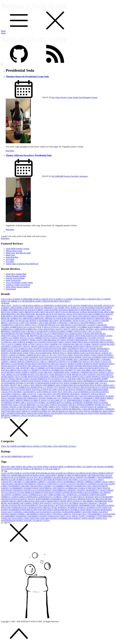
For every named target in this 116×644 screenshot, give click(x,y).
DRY (40, 301)
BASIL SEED (46, 475)
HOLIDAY (50, 493)
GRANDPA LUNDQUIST (12, 346)
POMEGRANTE (36, 508)
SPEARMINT (33, 514)
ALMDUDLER (61, 306)
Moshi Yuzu (10, 255)
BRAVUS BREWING (100, 316)
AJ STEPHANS (48, 306)
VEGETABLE (18, 518)
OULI (18, 377)
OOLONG (84, 503)
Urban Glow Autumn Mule (16, 274)
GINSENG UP (56, 344)
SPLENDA (58, 514)
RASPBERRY (15, 510)
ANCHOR (98, 306)
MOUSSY (11, 368)
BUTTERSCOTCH (61, 480)
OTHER (14, 446)
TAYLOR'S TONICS (49, 405)
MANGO (15, 499)
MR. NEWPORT (23, 368)
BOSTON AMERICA (28, 316)
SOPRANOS (33, 398)
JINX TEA (62, 355)
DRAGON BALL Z (48, 336)
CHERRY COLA (101, 482)
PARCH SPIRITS (73, 377)
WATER (38, 446)
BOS (16, 316)
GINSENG (72, 490)
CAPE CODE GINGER (47, 323)
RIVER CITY (53, 387)
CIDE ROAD (66, 325)
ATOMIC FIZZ (64, 308)
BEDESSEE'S (75, 310)
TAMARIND (21, 516)
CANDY (100, 480)
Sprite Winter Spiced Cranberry (18, 287)
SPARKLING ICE (54, 398)
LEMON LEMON (17, 362)
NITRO (36, 503)
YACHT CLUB (35, 415)
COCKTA (55, 327)
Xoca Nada (10, 259)
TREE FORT (43, 407)
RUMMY (19, 392)
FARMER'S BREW (67, 338)
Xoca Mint (10, 262)
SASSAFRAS (46, 512)
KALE (41, 495)
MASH (4, 366)
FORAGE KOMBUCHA (28, 342)
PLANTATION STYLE (58, 379)
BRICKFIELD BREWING (34, 318)
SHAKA (102, 394)
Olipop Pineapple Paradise (16, 276)
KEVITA (59, 357)
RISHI (34, 387)
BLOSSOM (41, 314)
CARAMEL (18, 482)
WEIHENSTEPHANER (17, 413)
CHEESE (80, 482)
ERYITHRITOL (46, 488)
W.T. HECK (53, 411)
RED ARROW (37, 385)
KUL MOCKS (31, 359)
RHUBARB (59, 510)
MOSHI (79, 366)
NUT (67, 503)
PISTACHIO (7, 508)
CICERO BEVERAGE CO (49, 325)
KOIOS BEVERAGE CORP (13, 359)
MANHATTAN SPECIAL (49, 364)
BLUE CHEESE (77, 477)
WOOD (20, 521)
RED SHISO (49, 510)
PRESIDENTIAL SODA (74, 381)
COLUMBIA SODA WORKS (89, 327)
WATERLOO (97, 411)
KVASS (73, 446)
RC (105, 383)
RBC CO (99, 383)
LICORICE (58, 497)
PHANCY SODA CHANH (27, 379)
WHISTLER (32, 413)
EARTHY (5, 488)
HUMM (13, 353)
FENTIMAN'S (7, 340)
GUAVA (21, 493)
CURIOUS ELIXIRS (57, 331)
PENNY (5, 379)
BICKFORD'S (94, 312)
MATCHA (73, 499)
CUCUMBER (58, 486)
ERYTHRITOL (60, 488)
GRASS (103, 490)
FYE (3, 344)
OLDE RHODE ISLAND (77, 375)
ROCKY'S (97, 387)
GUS (16, 349)
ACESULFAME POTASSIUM (35, 473)
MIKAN (13, 501)
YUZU (46, 521)
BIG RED (21, 314)
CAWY (100, 323)
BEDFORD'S (87, 310)
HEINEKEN (74, 349)
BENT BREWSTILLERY (30, 312)
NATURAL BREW (9, 370)
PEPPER (75, 505)
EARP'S (5, 338)
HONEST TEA (61, 351)
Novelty (64, 97)
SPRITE (20, 400)
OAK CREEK (7, 375)
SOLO (4, 398)
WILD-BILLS (82, 413)
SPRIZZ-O (28, 400)
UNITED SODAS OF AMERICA (94, 407)
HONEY (60, 493)
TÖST (108, 405)
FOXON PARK (71, 342)
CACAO (83, 480)
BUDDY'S (34, 321)
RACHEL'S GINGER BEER (38, 383)
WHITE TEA (101, 518)
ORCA (39, 299)
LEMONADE (32, 497)
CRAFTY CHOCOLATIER (74, 329)
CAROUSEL (63, 323)
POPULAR (6, 381)
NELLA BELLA (24, 370)
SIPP (59, 396)
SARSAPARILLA (32, 512)
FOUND (43, 342)
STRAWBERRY (95, 514)
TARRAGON (54, 516)
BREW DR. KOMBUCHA (12, 318)
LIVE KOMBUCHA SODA (78, 362)
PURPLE (82, 508)
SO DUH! (110, 396)
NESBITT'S (37, 370)
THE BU (72, 405)
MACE (82, 497)
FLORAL (83, 488)
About (3, 33)
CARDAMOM (31, 482)
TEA (56, 446)
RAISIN (5, 510)
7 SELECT (16, 306)
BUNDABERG (67, 321)
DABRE (70, 331)
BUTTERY (74, 480)
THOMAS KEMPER (85, 405)
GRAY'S (27, 346)
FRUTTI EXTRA (107, 342)
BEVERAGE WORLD (79, 312)
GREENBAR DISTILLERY (74, 346)
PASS (30, 456)
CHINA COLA (31, 325)
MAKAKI (90, 497)
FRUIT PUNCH (103, 488)
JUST (42, 357)
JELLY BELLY (43, 355)
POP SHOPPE (96, 379)
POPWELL (16, 381)
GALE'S (10, 344)
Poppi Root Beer (12, 257)
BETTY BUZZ (62, 312)
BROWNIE (100, 318)
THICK (75, 516)
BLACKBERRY (46, 477)
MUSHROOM (101, 501)
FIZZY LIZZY (106, 340)
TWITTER (102, 516)
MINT (21, 501)
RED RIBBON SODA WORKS (56, 385)
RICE (68, 510)
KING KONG (108, 357)
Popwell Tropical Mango (15, 278)
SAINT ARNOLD (44, 392)
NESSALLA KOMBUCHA (53, 370)
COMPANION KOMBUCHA (26, 329)
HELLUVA (85, 349)
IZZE (83, 353)
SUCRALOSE (109, 514)
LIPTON (62, 362)
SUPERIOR (78, 403)
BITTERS (101, 475)
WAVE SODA (109, 411)
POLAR (86, 379)
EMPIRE (39, 338)
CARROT (42, 482)
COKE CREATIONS (68, 327)
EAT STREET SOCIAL (19, 338)
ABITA (37, 306)
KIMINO (98, 357)
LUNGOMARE (18, 364)
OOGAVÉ (101, 375)
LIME (56, 469)
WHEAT (77, 518)
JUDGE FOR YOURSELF (12, 357)
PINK (112, 505)
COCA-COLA (8, 299)
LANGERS (106, 359)
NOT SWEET (46, 503)
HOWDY (5, 353)
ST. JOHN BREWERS (73, 400)
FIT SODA (62, 340)
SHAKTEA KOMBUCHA (12, 396)
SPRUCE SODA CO (42, 400)
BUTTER (48, 480)
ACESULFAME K (15, 473)
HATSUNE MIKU (61, 349)
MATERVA (23, 366)
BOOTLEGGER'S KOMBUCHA (92, 314)
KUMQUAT (72, 495)
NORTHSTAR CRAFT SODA (93, 372)
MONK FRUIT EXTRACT (72, 501)
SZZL (16, 405)
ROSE (98, 510)
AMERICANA (87, 306)
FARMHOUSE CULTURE (86, 338)
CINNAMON (30, 484)
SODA (5, 446)
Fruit (81, 97)
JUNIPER (33, 495)
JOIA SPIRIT (85, 355)
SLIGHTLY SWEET (14, 469)
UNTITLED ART (8, 409)
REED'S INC (109, 385)
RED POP (38, 510)
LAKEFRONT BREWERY (90, 359)
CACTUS (92, 480)
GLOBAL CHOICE (92, 344)
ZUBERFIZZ (47, 415)
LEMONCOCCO (32, 362)
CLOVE (64, 484)
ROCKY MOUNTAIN (83, 387)
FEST (17, 340)
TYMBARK (74, 407)
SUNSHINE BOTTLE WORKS (60, 403)
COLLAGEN (109, 484)
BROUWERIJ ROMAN (85, 318)
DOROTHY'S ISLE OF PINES (14, 336)
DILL (90, 486)
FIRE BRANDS (50, 340)
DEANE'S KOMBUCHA (26, 334)
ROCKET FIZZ (96, 299)
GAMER (18, 344)
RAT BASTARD (88, 383)
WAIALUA (64, 411)
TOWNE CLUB (16, 407)
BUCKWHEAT (37, 480)
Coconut (94, 97)
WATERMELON (66, 518)
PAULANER (86, 377)
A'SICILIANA (28, 306)
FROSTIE (95, 342)
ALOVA (77, 306)
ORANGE (39, 469)
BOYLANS (78, 316)
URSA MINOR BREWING (94, 409)
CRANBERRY (14, 486)
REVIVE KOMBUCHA (21, 387)
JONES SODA (98, 355)
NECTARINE (26, 503)
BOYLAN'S (67, 316)
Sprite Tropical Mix (13, 280)
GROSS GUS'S (92, 346)
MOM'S (64, 366)
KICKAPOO (69, 357)
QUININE (91, 508)
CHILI (111, 482)
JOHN (71, 355)
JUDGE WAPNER (31, 357)
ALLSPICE (81, 473)
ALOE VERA (92, 473)
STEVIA (77, 514)
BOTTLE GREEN (45, 316)
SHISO (95, 512)
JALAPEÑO (105, 493)
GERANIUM (7, 490)
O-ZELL (110, 372)
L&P (52, 359)
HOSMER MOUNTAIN (90, 351)
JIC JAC (54, 355)
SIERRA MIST (38, 396)
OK (4, 456)
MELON (100, 499)
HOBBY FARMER (22, 351)
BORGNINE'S (7, 316)
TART (63, 516)
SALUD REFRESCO (83, 392)
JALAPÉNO (7, 495)
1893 (4, 306)
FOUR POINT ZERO (56, 342)
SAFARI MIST (30, 392)
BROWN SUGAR (9, 480)
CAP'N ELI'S (13, 323)
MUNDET (61, 368)
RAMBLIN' (76, 383)
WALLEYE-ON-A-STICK (80, 411)
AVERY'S (61, 299)
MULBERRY (89, 501)
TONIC (83, 516)
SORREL (22, 514)
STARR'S (87, 400)
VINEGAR (45, 518)
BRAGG (87, 316)
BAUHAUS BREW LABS (39, 310)
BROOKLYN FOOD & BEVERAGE (60, 318)
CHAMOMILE (69, 482)
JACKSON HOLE (94, 353)
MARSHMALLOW (60, 499)
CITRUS (31, 467)
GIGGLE (40, 344)
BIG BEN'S (106, 312)
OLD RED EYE (42, 375)
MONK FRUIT (54, 501)
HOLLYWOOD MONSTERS (42, 351)
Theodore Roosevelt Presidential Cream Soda (27, 76)
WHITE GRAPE (89, 518)
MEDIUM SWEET (76, 467)
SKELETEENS (68, 396)
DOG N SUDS (84, 334)
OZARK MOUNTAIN (30, 377)
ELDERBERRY (17, 488)
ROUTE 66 (64, 390)
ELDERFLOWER (32, 488)
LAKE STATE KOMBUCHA (66, 359)
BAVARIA (64, 310)
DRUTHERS (69, 336)
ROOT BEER (60, 467)
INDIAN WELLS (60, 353)
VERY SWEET (18, 467)
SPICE (43, 514)
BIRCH (71, 475)
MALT (99, 497)
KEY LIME (49, 495)
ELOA (32, 338)
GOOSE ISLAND (107, 344)
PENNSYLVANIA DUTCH (103, 377)
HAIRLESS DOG (26, 349)
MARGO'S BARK (76, 364)
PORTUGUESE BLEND (32, 381)
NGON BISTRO (8, 372)
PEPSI (19, 299)
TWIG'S (65, 407)
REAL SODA (82, 299)
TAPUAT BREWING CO (30, 405)
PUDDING (63, 508)
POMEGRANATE (20, 508)
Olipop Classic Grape (14, 251)
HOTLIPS (104, 351)
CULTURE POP (41, 331)
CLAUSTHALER (79, 325)
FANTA (55, 338)
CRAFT (59, 329)
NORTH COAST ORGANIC (42, 372)
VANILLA (29, 469)
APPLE (110, 473)
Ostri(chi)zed (11, 289)
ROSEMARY (106, 510)
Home (3, 31)
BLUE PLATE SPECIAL (57, 314)
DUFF (109, 336)
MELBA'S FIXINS (40, 366)
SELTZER (64, 446)
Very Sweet (56, 97)
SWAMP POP (7, 405)
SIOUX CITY (50, 396)
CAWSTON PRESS (88, 323)
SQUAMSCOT (57, 400)
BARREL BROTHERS (11, 310)
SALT (10, 512)
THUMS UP (100, 405)
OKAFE (31, 375)
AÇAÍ (4, 473)
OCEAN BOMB (20, 375)
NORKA (26, 372)
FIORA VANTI (37, 340)
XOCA (25, 415)
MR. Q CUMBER (38, 368)
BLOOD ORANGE (62, 477)
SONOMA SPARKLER (17, 398)
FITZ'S (92, 340)
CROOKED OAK (19, 331)
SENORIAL (76, 394)
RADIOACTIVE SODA (60, 383)
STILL (84, 514)
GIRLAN (79, 344)
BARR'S (108, 308)
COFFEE (92, 484)
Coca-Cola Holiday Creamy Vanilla (19, 283)
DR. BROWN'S (33, 336)
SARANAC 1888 (20, 394)
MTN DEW (65, 301)
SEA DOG (48, 394)
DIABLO (74, 334)
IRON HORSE (74, 353)
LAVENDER (83, 495)
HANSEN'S (48, 349)
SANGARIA (7, 394)
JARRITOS (31, 355)
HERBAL (30, 493)
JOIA (76, 355)
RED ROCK (75, 385)
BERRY (63, 475)
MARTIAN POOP (91, 364)
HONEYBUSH (71, 493)
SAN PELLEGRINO (100, 392)
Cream (70, 97)
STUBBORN (7, 403)
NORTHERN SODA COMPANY (67, 372)
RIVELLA (42, 387)
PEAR (68, 505)
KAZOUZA (50, 357)
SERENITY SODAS (90, 394)
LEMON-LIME (19, 497)
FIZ (98, 340)
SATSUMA (57, 512)
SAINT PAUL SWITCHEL (63, 392)
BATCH (24, 310)
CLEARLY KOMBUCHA (12, 327)
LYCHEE (74, 497)
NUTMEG (74, 503)
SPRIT (12, 400)
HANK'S (38, 349)
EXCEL (47, 338)
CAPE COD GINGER (28, 323)
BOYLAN (57, 316)
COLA (49, 469)
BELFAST (97, 310)
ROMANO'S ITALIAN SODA (13, 390)
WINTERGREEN (9, 521)
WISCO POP (94, 413)
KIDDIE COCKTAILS (84, 357)
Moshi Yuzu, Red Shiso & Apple (18, 253)
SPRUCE (68, 514)
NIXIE (18, 372)
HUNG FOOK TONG (26, 353)
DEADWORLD (30, 301)
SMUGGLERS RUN (97, 396)
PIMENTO (43, 379)
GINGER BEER (44, 490)
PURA (112, 381)
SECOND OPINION (62, 394)
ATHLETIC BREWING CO (46, 308)
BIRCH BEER (81, 475)
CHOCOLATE (7, 484)
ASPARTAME (17, 475)
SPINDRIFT (89, 398)
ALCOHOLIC (70, 473)
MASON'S (13, 366)
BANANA (28, 475)
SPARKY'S (78, 398)
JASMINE (17, 495)
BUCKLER (24, 321)
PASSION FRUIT (17, 505)
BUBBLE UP (13, 321)
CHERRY (89, 482)
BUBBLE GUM (23, 480)
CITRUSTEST (53, 484)
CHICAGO (19, 325)
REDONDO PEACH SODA (92, 385)
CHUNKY (18, 484)
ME (30, 366)
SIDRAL (27, 396)
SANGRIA (18, 512)
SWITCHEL (48, 446)
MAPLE (24, 499)
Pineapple (87, 97)
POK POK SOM (75, 379)
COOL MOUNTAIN (47, 329)
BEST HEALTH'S (48, 312)
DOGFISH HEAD (98, 334)
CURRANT (69, 486)
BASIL (36, 475)
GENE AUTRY (29, 344)
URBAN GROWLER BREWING (69, 409)
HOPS (81, 493)
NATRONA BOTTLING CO (97, 368)
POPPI (105, 379)
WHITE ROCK (44, 413)
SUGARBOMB (58, 176)
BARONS (100, 308)
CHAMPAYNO (8, 325)
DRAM (60, 336)
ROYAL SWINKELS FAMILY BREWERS (86, 390)
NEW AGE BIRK (84, 370)
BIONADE (31, 314)
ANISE (102, 473)
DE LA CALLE (95, 331)
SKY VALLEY (82, 396)
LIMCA (44, 362)
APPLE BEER (17, 308)
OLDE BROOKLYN (58, 375)
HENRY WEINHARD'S (100, 349)
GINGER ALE (30, 490)
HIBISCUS (40, 493)
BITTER (92, 475)
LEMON (91, 467)
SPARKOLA (68, 398)
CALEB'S (96, 321)
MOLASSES (41, 501)
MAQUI (64, 364)
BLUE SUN (49, 299)
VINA (18, 411)
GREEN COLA (55, 346)
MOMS (71, 366)
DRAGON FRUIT (101, 486)
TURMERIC (92, 516)
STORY (102, 400)
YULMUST (38, 521)
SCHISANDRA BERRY (72, 512)
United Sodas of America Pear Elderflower (22, 264)
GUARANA (12, 493)
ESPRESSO (73, 488)
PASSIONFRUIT (32, 505)
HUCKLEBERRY (92, 493)
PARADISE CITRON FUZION (52, 377)
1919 (9, 306)
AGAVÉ (59, 473)
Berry (77, 176)
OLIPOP (70, 299)
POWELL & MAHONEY (53, 381)
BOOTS (110, 314)
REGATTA (6, 387)
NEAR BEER (14, 503)
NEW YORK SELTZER (101, 370)
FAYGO (101, 338)
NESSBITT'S (71, 370)
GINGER (102, 467)
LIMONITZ (53, 362)
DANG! (85, 331)
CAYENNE (51, 482)
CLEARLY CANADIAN (97, 325)
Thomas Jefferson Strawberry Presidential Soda (29, 155)
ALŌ (70, 306)
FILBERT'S (25, 340)
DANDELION (81, 486)
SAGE (4, 512)
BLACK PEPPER (19, 477)
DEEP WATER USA (61, 334)
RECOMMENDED (17, 456)
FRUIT (6, 467)
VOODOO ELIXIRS (39, 411)
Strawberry (84, 176)
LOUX (105, 362)
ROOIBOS (76, 510)
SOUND (42, 398)
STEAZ (95, 400)
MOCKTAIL (30, 501)
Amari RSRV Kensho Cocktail (17, 249)
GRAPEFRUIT (93, 490)
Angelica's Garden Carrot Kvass (18, 285)
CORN (4, 486)
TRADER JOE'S (30, 407)
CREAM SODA (37, 486)
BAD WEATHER (88, 308)
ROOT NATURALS (35, 390)
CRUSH (30, 331)
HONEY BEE (74, 351)
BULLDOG (55, 321)
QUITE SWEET (45, 467)
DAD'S (77, 331)
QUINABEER (10, 383)
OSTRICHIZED (8, 377)
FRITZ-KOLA (84, 342)
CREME (48, 486)
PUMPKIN (73, 508)
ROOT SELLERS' (51, 390)
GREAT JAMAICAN (40, 346)
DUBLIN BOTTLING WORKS (94, 336)
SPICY (50, 514)
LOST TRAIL (95, 362)
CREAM (25, 486)
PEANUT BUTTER (56, 505)
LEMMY (5, 362)
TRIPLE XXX (55, 407)
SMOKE (14, 514)
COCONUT (82, 484)
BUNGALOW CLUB (82, 321)
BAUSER (54, 310)
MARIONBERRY (43, 499)
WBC (4, 413)
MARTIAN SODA (107, 364)
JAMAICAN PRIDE (17, 355)
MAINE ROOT (32, 364)
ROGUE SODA (108, 387)
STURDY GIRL (20, 403)
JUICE (25, 495)
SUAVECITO (32, 403)
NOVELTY (58, 503)
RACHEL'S (21, 383)
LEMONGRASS (45, 497)
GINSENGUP (68, 344)
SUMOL (42, 403)
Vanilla (76, 97)
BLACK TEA (33, 477)
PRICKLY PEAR (51, 508)
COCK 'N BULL (43, 327)
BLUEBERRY (91, 477)
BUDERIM (44, 321)
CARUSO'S (74, 323)
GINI (47, 344)
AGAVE (52, 473)
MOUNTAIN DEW (51, 301)
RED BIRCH (28, 510)
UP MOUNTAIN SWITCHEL (28, 409)
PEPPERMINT (86, 505)
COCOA (72, 484)
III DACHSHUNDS (44, 353)
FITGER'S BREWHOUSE (78, 340)
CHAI (60, 482)
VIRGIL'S (26, 411)
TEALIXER (63, 405)
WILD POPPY (57, 413)
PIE (94, 505)
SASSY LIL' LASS (35, 394)
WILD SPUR (70, 413)
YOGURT (28, 521)
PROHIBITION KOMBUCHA (96, 381)
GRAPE (81, 490)
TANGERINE (33, 516)
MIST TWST (54, 366)
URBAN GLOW (48, 409)
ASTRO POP (29, 308)
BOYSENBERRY (105, 477)
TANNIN (43, 516)
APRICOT (6, 475)
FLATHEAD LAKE (9, 342)
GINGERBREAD (59, 490)
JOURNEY (109, 355)
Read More (10, 151)
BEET (55, 475)
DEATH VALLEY (44, 334)
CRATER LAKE (93, 329)
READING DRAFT (9, 385)
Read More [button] (5, 238)
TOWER (5, 407)
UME (110, 516)
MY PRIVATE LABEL (76, 368)
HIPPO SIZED (7, 351)
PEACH (43, 505)
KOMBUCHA (26, 446)
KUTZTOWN (43, 359)
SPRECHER (29, 299)
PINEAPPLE (103, 505)
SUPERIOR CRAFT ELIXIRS (96, 403)
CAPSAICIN (7, 482)
